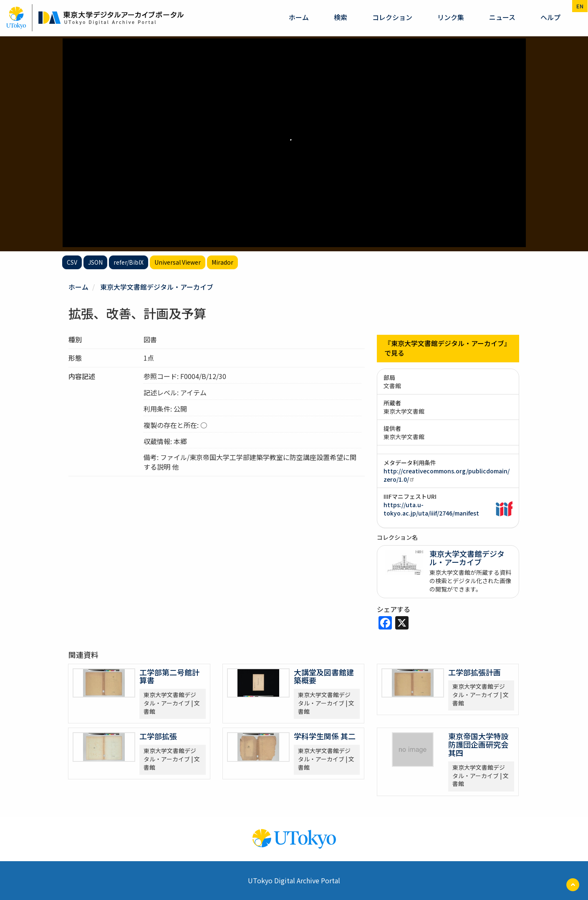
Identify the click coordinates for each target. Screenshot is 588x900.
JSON (95, 262)
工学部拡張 (158, 736)
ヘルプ (550, 17)
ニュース (502, 17)
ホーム (299, 17)
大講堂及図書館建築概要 (324, 676)
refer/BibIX (129, 262)
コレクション (392, 17)
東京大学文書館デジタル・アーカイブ (157, 287)
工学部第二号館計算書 (169, 676)
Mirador (222, 262)
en (580, 6)
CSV (72, 262)
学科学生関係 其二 (325, 736)
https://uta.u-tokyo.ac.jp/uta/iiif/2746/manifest (431, 508)
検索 (341, 17)
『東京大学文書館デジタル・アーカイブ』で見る (448, 348)
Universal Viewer (178, 262)
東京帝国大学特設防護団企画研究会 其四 (478, 744)
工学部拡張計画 (474, 672)
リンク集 (451, 17)
